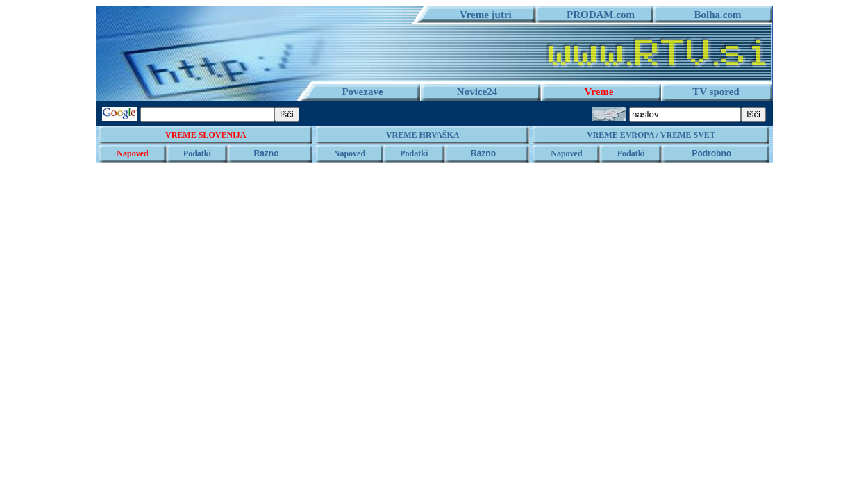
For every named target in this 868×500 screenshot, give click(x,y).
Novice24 (477, 92)
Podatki (197, 153)
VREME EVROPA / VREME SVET (651, 135)
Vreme (599, 92)
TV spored (716, 92)
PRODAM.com (595, 15)
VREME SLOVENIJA (206, 135)
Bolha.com (713, 15)
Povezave (362, 92)
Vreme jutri (481, 15)
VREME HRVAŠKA (423, 135)
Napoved (132, 153)
